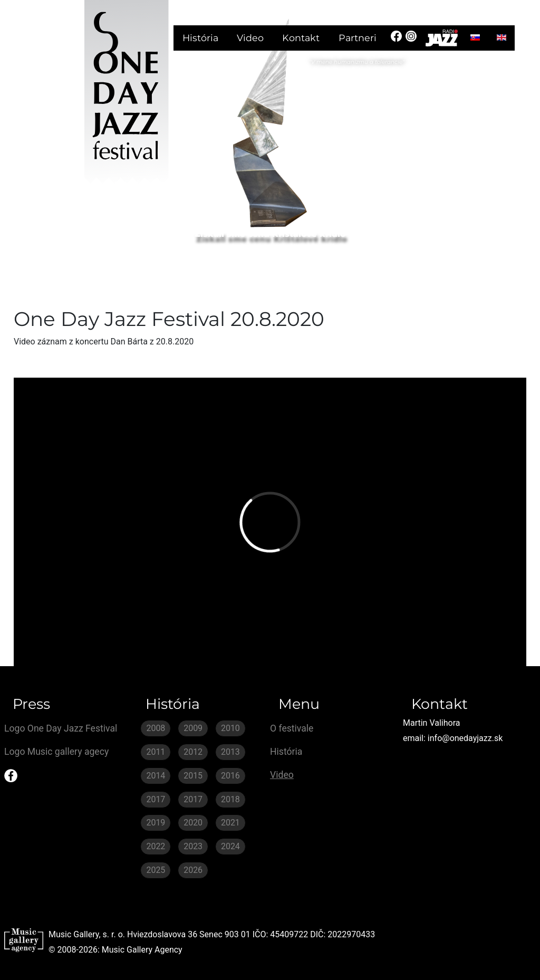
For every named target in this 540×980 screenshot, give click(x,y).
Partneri (358, 38)
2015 (193, 776)
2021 (230, 823)
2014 (156, 776)
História (200, 38)
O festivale (292, 728)
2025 (156, 870)
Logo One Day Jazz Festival (61, 728)
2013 (230, 752)
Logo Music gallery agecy (56, 752)
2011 (156, 752)
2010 (230, 728)
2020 (193, 823)
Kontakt (301, 38)
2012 (193, 752)
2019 (156, 823)
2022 (156, 846)
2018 (230, 799)
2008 (156, 728)
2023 (193, 846)
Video (250, 38)
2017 (156, 799)
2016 (230, 776)
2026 (193, 870)
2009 (193, 728)
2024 (230, 846)
